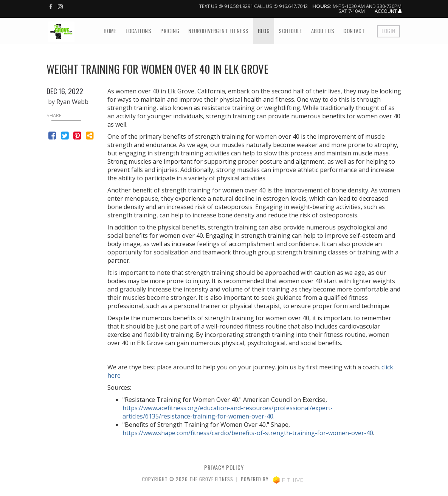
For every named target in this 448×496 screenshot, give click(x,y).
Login (388, 31)
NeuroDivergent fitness (219, 31)
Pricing (170, 31)
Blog (264, 31)
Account (388, 11)
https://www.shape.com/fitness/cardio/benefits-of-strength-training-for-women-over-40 (248, 433)
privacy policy (224, 467)
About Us (323, 31)
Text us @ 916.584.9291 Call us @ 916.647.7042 (253, 6)
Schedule (290, 31)
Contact (354, 31)
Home (110, 31)
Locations (138, 31)
